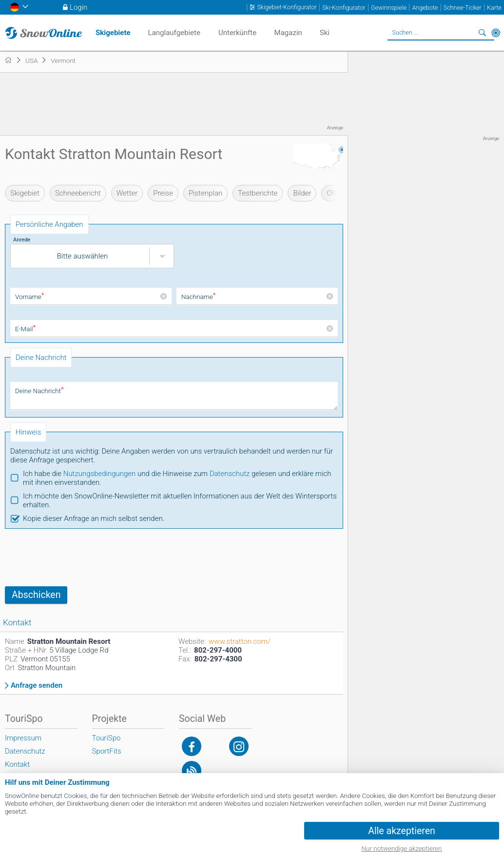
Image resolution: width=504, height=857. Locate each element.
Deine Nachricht (39, 391)
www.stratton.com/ (240, 641)
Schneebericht (78, 193)
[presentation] (79, 558)
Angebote (425, 8)
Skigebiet (25, 193)
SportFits (107, 751)
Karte (494, 8)
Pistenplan (205, 193)
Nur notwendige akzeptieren (402, 848)
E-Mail (25, 329)
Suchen (482, 33)
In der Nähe (496, 33)
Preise (163, 193)
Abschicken (36, 595)
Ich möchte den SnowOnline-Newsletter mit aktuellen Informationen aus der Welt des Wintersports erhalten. (180, 500)
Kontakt (17, 764)
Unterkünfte (237, 33)
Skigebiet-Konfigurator (287, 7)
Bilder (302, 193)
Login (78, 7)
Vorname (29, 297)
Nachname (199, 297)
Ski (325, 33)
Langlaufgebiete (174, 33)
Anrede (22, 240)
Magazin (288, 33)
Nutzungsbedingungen (100, 474)
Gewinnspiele (389, 8)
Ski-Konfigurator (344, 8)
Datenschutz (230, 474)
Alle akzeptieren (402, 831)
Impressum (23, 738)
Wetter (127, 193)
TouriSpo (107, 738)
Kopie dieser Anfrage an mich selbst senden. (94, 518)
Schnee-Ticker (463, 8)
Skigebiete (113, 33)
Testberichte (258, 193)
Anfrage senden (37, 686)
